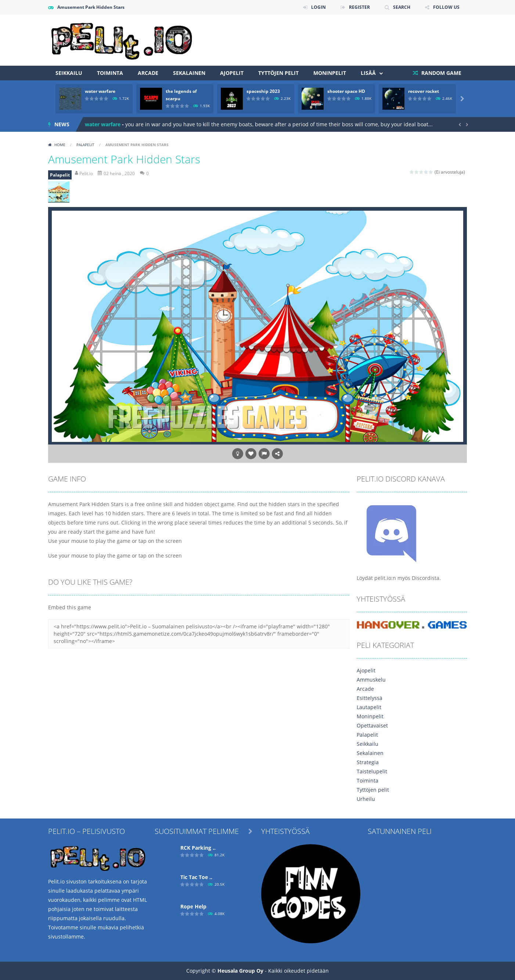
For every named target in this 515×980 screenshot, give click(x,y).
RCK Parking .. (198, 848)
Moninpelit (330, 73)
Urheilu (366, 799)
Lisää (368, 73)
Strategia (368, 762)
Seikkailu (69, 73)
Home (60, 145)
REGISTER (359, 7)
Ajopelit (232, 73)
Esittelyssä (370, 698)
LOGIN (318, 7)
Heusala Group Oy (240, 971)
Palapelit (85, 145)
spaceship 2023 (263, 91)
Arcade (148, 73)
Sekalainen (189, 73)
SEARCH (402, 7)
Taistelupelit (372, 771)
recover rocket (424, 91)
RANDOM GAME (441, 73)
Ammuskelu (371, 680)
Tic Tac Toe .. (196, 877)
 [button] (264, 454)
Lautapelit (369, 707)
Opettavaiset (372, 725)
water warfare (100, 91)
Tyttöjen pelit (278, 73)
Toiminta (110, 73)
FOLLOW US (446, 7)
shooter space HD (346, 91)
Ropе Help (193, 906)
